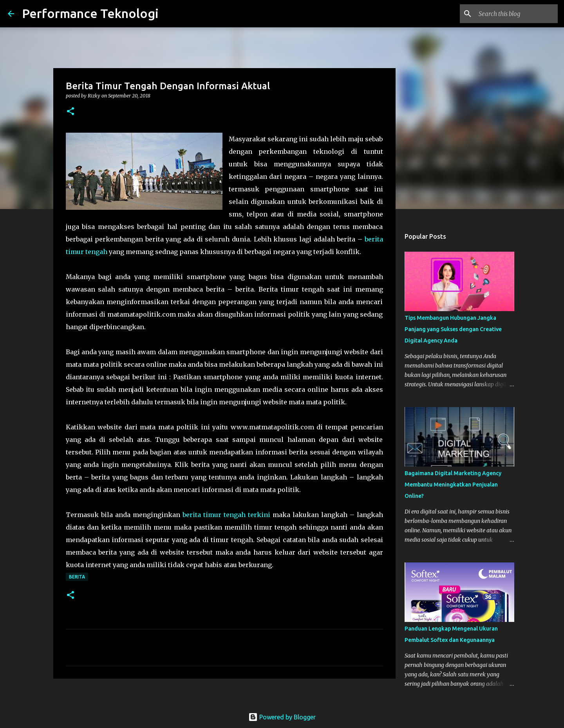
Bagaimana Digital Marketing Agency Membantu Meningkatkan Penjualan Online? (453, 485)
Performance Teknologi (90, 13)
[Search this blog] (517, 14)
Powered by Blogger (282, 717)
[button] (70, 112)
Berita (77, 577)
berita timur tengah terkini (226, 515)
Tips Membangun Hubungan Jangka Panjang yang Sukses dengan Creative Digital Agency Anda (453, 329)
